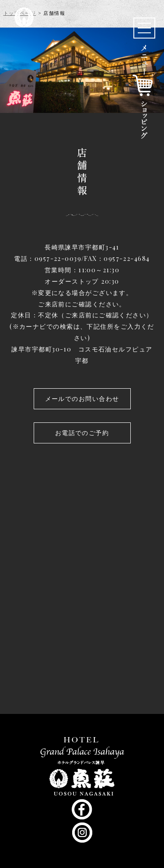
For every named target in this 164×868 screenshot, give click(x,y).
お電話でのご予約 (82, 432)
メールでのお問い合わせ (82, 398)
